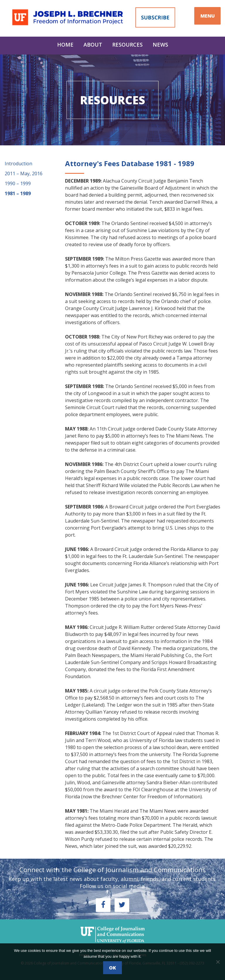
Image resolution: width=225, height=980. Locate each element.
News (160, 45)
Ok (112, 968)
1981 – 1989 (18, 193)
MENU (208, 16)
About (93, 45)
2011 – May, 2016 (24, 173)
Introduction (18, 164)
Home (65, 45)
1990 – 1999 (18, 183)
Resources (127, 45)
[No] (218, 962)
